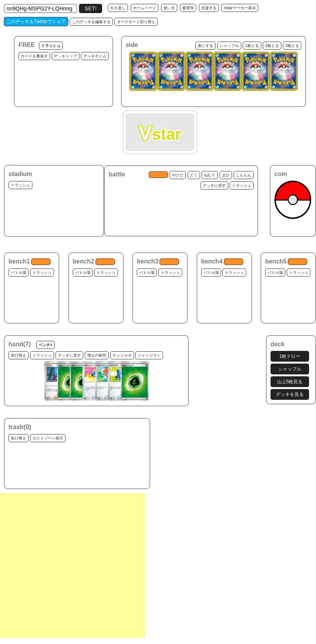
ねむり (210, 175)
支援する (209, 8)
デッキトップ (66, 56)
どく (194, 175)
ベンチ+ (45, 345)
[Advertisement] (72, 565)
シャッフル (229, 46)
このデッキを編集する (91, 22)
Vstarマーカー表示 (240, 8)
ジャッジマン (149, 355)
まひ (226, 175)
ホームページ (145, 8)
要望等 (188, 8)
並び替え (18, 355)
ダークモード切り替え (136, 22)
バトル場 (18, 273)
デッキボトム (95, 56)
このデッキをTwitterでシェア (36, 22)
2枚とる (272, 46)
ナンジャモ (122, 355)
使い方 (169, 8)
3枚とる (292, 46)
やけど (178, 175)
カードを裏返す (34, 56)
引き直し (118, 8)
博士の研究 (97, 355)
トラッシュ (51, 46)
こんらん (244, 175)
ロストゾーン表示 (48, 438)
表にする (205, 46)
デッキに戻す (214, 185)
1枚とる (252, 46)
